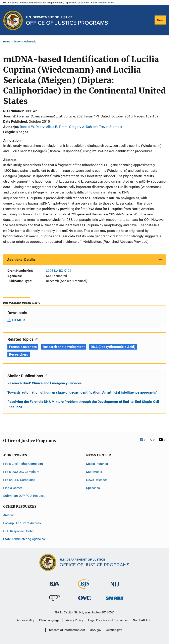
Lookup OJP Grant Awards (22, 523)
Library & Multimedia (24, 42)
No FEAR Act (142, 620)
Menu (160, 20)
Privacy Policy (74, 620)
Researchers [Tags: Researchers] (19, 354)
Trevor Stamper (111, 127)
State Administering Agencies (24, 539)
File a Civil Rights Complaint (23, 464)
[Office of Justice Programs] (13, 20)
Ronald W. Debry (32, 127)
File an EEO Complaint (19, 480)
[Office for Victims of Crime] (84, 598)
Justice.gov (114, 630)
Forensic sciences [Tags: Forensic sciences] (23, 347)
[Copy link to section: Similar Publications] (45, 375)
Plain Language (49, 620)
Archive (8, 515)
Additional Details (21, 260)
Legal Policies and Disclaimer (108, 620)
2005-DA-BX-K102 (59, 271)
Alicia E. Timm (57, 127)
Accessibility (25, 620)
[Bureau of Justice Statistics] (84, 587)
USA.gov (96, 630)
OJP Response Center (18, 531)
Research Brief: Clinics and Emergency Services (45, 383)
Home (7, 42)
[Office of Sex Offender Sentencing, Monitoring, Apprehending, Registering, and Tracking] (115, 597)
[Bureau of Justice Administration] (54, 582)
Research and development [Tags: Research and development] (64, 347)
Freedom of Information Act (66, 630)
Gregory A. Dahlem (83, 127)
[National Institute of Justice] (115, 582)
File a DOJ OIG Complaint (21, 472)
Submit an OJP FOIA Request (24, 496)
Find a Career (13, 488)
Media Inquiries (97, 464)
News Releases (97, 480)
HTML (19, 320)
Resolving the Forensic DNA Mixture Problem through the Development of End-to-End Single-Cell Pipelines (83, 404)
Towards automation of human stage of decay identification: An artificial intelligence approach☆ (83, 392)
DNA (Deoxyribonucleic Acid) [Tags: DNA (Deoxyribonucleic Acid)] (113, 347)
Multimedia (94, 472)
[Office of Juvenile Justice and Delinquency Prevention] (54, 599)
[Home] (67, 20)
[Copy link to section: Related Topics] (36, 339)
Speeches (93, 488)
